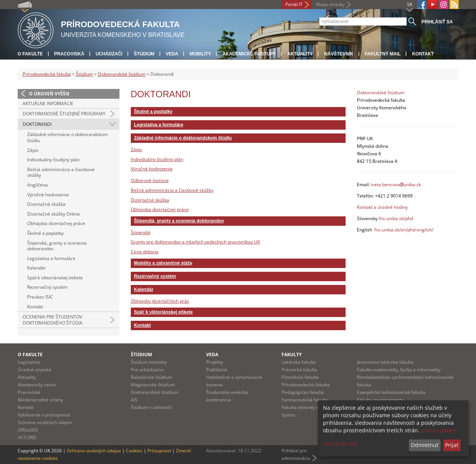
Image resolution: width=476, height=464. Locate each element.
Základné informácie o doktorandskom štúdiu (67, 137)
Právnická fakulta (299, 370)
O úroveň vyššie (49, 94)
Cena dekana (145, 252)
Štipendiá (141, 232)
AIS (134, 400)
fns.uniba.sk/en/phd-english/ (404, 230)
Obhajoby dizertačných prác (160, 301)
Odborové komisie (150, 180)
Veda (172, 54)
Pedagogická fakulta (303, 392)
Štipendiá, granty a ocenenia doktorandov (57, 246)
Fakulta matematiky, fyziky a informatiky (399, 370)
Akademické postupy (249, 54)
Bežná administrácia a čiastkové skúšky (61, 172)
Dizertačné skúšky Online (54, 214)
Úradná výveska (34, 370)
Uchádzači (109, 54)
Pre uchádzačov (147, 370)
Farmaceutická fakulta (305, 400)
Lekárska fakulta (299, 362)
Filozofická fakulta (300, 377)
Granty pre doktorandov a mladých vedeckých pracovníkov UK (195, 242)
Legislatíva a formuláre (51, 258)
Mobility (200, 54)
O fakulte (30, 54)
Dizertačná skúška (46, 204)
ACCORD (27, 437)
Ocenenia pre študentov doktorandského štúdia (53, 320)
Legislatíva (29, 362)
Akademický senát (37, 385)
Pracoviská (69, 54)
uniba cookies (438, 430)
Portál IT (294, 4)
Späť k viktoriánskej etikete (55, 278)
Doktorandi (37, 124)
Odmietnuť (425, 445)
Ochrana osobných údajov (45, 422)
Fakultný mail (383, 54)
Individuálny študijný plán (53, 160)
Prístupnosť (159, 451)
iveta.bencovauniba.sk (396, 185)
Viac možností (340, 443)
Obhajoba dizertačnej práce (56, 223)
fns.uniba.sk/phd (396, 218)
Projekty (215, 362)
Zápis (33, 150)
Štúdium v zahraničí (151, 407)
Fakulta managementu (380, 400)
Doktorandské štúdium (122, 74)
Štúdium (144, 54)
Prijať (452, 445)
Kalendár (37, 268)
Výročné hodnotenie (48, 195)
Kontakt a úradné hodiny (382, 207)
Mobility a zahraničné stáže (163, 263)
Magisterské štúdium (153, 385)
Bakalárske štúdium (152, 377)
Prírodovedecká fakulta (47, 74)
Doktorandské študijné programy (64, 114)
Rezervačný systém (47, 287)
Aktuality (300, 54)
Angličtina (37, 185)
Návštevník (339, 54)
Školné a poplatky (45, 233)
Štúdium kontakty (149, 362)
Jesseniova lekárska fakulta (385, 362)
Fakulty (292, 355)
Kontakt (423, 54)
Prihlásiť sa (437, 22)
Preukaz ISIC (40, 297)
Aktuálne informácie (48, 103)
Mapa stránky (330, 4)
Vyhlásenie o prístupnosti (44, 415)
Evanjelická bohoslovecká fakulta (391, 392)
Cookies (134, 451)
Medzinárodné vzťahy (40, 400)
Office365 (28, 430)
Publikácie (217, 370)
